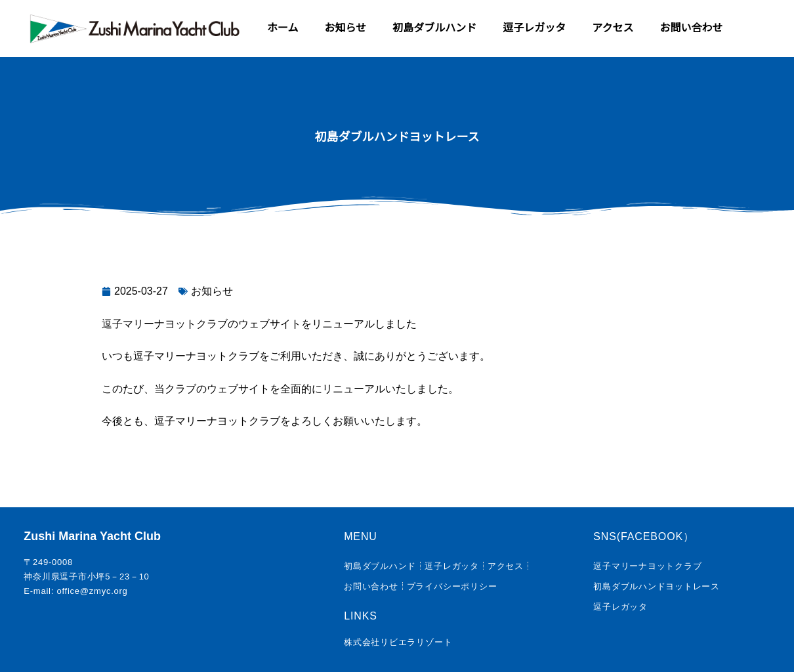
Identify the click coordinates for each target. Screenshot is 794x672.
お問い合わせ (691, 28)
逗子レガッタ (534, 28)
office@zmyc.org (92, 591)
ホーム (283, 28)
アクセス (613, 28)
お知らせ (346, 28)
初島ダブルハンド (434, 28)
